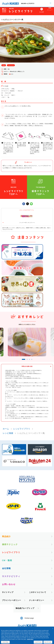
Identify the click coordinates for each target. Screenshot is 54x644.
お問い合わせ (9, 585)
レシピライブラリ (22, 430)
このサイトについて (38, 593)
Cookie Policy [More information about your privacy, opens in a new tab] (30, 642)
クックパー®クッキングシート (27, 223)
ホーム (6, 430)
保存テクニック (10, 546)
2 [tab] (27, 360)
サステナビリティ (11, 577)
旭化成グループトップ (25, 609)
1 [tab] (23, 360)
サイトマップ (8, 593)
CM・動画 (7, 561)
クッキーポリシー (37, 601)
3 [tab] (30, 360)
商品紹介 (6, 537)
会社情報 (6, 569)
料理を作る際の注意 (27, 367)
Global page (29, 619)
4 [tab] (33, 360)
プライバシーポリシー (11, 601)
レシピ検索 (8, 434)
